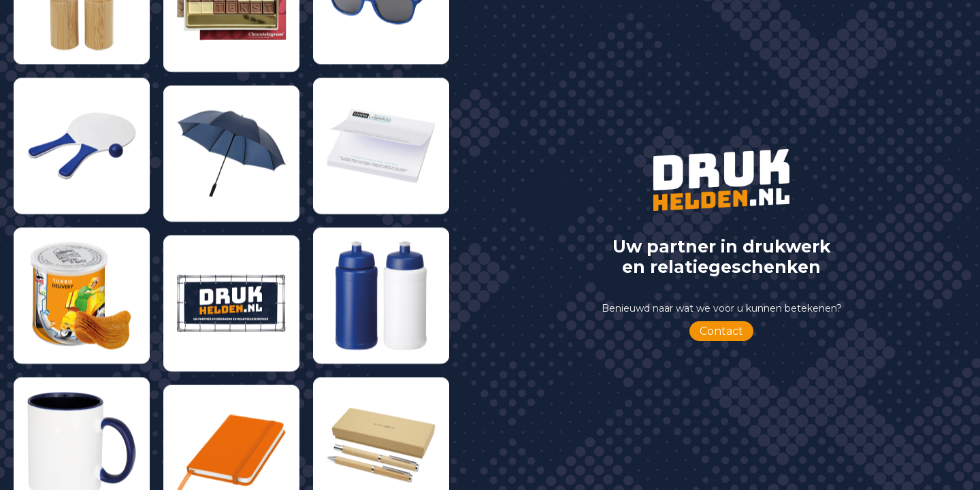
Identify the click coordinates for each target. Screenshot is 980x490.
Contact (721, 331)
